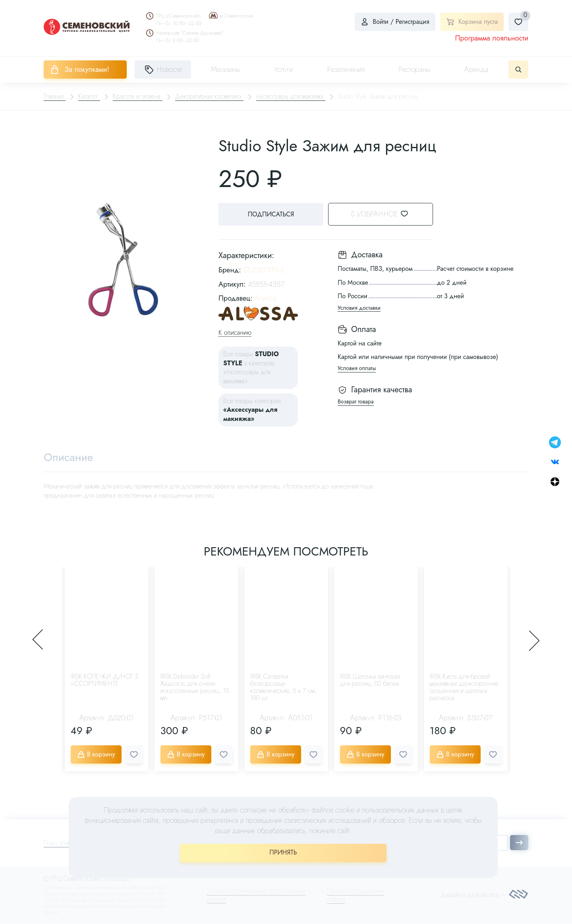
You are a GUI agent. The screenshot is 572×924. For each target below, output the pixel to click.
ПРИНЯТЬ (283, 852)
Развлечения (346, 69)
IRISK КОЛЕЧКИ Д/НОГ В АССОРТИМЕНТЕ (105, 680)
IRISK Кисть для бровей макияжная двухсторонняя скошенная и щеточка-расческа (464, 688)
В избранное (386, 214)
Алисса (266, 298)
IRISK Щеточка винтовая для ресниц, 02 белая (370, 680)
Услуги (284, 69)
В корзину (96, 755)
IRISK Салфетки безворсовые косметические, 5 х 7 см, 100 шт (283, 688)
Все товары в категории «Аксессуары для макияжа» (251, 367)
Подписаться (270, 214)
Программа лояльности (492, 38)
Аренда (476, 69)
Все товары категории (252, 410)
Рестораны (414, 69)
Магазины (225, 69)
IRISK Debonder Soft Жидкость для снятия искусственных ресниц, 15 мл (195, 688)
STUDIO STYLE (264, 270)
